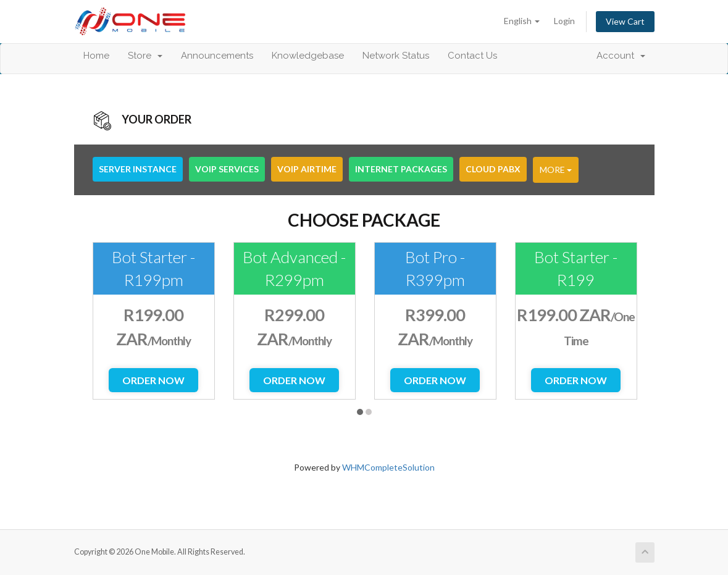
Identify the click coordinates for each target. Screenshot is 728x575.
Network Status (396, 56)
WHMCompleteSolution (388, 467)
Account (621, 56)
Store (145, 56)
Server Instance (138, 169)
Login (564, 21)
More (556, 170)
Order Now (153, 380)
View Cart (625, 21)
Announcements (217, 56)
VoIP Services (227, 169)
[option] (154, 321)
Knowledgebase (308, 56)
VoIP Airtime (307, 169)
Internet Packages (401, 169)
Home (96, 56)
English (522, 21)
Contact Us (472, 56)
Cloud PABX (493, 169)
